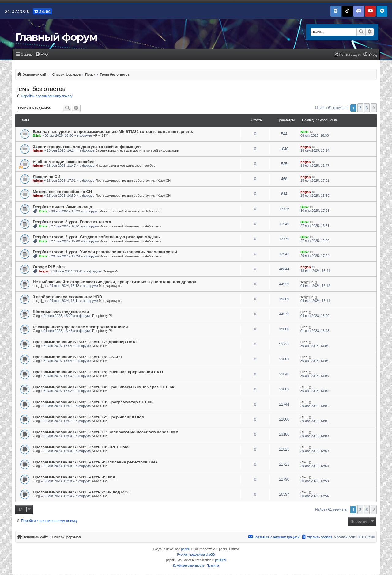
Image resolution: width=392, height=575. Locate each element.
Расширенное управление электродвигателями (80, 327)
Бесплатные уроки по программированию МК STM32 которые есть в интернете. (113, 132)
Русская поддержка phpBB (196, 555)
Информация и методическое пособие (125, 166)
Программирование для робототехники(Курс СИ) (133, 181)
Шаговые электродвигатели (61, 312)
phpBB (186, 549)
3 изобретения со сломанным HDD (68, 297)
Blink (37, 135)
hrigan (38, 150)
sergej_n (39, 286)
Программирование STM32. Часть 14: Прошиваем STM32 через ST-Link (104, 387)
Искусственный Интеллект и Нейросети (130, 211)
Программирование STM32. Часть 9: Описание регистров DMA (95, 462)
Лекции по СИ (47, 177)
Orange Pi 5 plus (49, 267)
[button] (374, 108)
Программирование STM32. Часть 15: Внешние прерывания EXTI (98, 372)
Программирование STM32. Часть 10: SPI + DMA (81, 447)
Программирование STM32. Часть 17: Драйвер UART (85, 342)
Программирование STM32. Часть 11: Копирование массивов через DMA (106, 432)
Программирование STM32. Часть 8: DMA (74, 477)
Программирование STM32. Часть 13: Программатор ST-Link (93, 402)
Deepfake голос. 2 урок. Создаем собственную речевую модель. (97, 237)
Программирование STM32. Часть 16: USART (78, 357)
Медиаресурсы (111, 286)
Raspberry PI (102, 316)
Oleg (36, 316)
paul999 (221, 560)
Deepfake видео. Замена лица (62, 207)
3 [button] (367, 108)
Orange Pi (110, 271)
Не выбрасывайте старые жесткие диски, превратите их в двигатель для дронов (115, 282)
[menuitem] (42, 55)
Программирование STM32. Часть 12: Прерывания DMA (89, 417)
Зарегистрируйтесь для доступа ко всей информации (87, 147)
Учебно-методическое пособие (64, 162)
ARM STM (101, 135)
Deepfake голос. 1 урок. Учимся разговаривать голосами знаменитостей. (106, 252)
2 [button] (360, 108)
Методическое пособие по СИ (62, 192)
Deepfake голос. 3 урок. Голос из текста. (72, 222)
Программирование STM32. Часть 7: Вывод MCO (82, 492)
